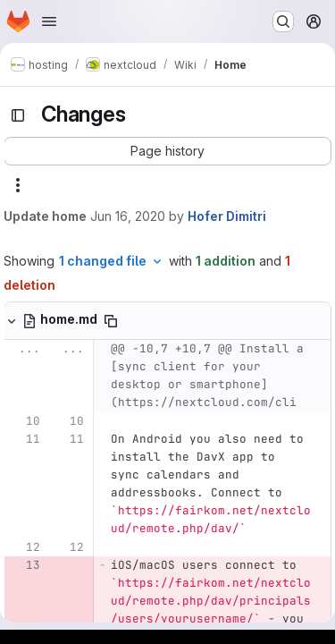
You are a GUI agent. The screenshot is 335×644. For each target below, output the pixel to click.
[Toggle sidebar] (18, 115)
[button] (167, 151)
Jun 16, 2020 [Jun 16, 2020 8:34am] (128, 216)
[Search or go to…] (283, 21)
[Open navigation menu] (49, 21)
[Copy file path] (111, 321)
